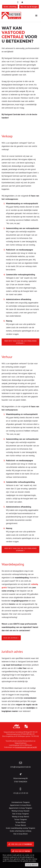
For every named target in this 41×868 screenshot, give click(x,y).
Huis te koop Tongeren (20, 814)
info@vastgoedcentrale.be (20, 767)
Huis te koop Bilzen (20, 834)
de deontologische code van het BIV (26, 747)
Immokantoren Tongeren (21, 802)
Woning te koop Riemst (21, 817)
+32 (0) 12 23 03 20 (20, 793)
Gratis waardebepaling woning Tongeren (20, 828)
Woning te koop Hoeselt (20, 811)
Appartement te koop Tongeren (20, 808)
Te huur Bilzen (20, 822)
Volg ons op (21, 851)
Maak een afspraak (10, 638)
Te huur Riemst (20, 825)
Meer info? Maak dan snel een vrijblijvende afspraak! (20, 342)
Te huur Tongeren (20, 819)
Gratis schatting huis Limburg (20, 831)
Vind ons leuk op (20, 844)
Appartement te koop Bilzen (20, 805)
